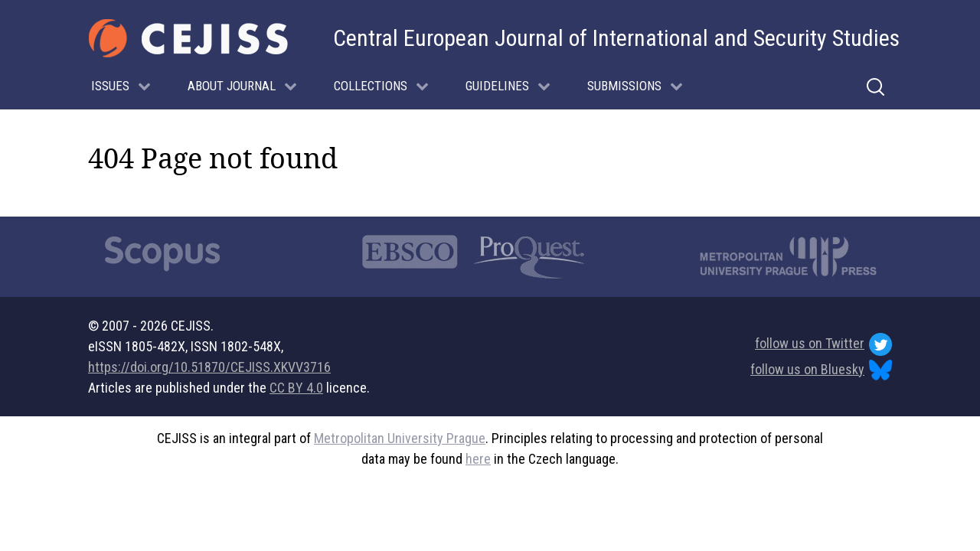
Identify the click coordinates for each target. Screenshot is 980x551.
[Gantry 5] (188, 38)
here (478, 459)
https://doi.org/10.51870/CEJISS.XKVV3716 (209, 367)
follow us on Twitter (823, 344)
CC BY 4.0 (296, 388)
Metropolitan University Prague (400, 438)
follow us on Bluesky (821, 370)
